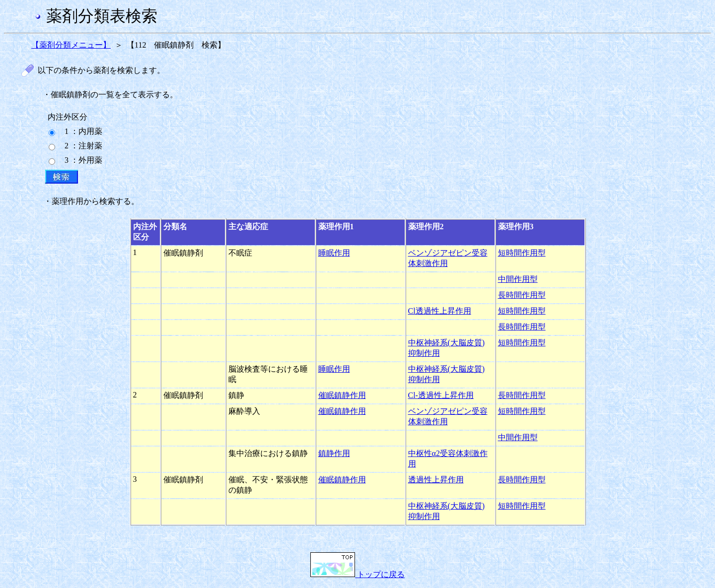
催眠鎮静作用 (342, 395)
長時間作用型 (522, 295)
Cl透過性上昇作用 (440, 311)
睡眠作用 (334, 253)
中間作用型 (518, 279)
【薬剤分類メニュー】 (71, 45)
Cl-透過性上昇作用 (441, 395)
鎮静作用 (334, 453)
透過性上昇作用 (436, 480)
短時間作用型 (522, 253)
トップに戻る (357, 574)
